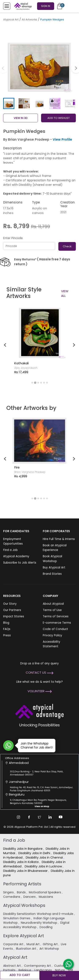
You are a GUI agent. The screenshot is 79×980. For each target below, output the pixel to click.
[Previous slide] (5, 345)
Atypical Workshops (24, 905)
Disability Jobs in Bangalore (23, 849)
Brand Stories (52, 574)
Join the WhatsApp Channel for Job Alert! (35, 745)
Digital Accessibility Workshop (36, 925)
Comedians (12, 897)
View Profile (62, 139)
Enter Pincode (13, 238)
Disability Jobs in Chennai (45, 857)
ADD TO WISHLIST (59, 118)
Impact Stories (14, 616)
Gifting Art (51, 944)
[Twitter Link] (40, 817)
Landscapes (44, 970)
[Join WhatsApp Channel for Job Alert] (8, 746)
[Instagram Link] (19, 817)
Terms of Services (56, 616)
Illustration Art (27, 949)
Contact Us (39, 672)
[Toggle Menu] (7, 6)
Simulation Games (17, 918)
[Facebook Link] (29, 817)
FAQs (7, 629)
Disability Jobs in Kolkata (21, 862)
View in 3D (21, 118)
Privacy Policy (52, 635)
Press (7, 635)
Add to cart (20, 975)
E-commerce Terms (57, 623)
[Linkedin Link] (50, 817)
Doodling (46, 927)
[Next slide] (74, 345)
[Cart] (60, 6)
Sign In (46, 6)
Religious (25, 970)
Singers (9, 892)
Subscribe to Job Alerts (20, 563)
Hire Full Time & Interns (59, 539)
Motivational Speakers (45, 892)
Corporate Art (14, 944)
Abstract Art (12, 966)
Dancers (30, 897)
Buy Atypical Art (54, 567)
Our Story (10, 604)
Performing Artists (22, 884)
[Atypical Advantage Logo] (39, 711)
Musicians (46, 897)
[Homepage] (22, 6)
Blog (6, 623)
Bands (22, 892)
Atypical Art (11, 20)
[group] (39, 60)
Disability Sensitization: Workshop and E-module (39, 914)
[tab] (32, 383)
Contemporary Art (38, 966)
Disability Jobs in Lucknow (44, 866)
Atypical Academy (16, 556)
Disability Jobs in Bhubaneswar (26, 871)
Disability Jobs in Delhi (35, 853)
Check (67, 246)
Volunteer (40, 691)
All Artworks (29, 20)
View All (65, 293)
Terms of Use (52, 610)
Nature (60, 970)
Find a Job (10, 550)
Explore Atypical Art (24, 936)
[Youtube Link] (61, 817)
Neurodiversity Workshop (39, 923)
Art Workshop (50, 949)
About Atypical (53, 604)
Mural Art (33, 944)
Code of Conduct (55, 629)
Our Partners (12, 610)
